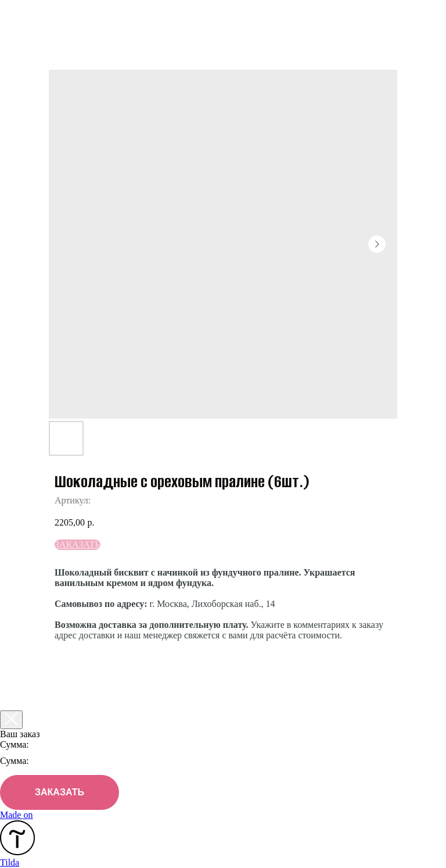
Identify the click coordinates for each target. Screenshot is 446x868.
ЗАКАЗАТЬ (60, 792)
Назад (35, 17)
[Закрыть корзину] (11, 720)
